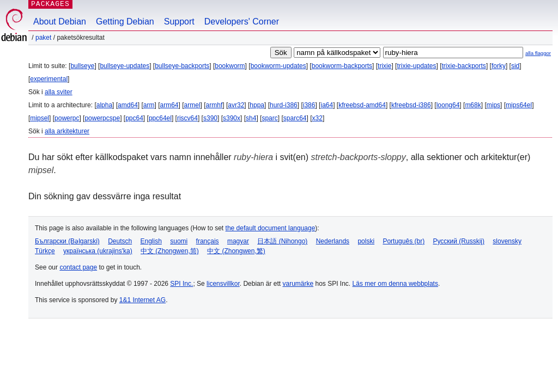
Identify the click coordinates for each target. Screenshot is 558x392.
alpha (104, 105)
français (208, 241)
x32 (317, 118)
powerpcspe (102, 118)
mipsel (40, 118)
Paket (43, 38)
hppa (257, 105)
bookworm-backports (342, 66)
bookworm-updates (278, 66)
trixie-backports (464, 66)
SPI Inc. (181, 284)
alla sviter (59, 92)
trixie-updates (416, 66)
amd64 (128, 105)
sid (515, 66)
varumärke (298, 284)
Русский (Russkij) (459, 241)
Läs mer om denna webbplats (395, 284)
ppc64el (160, 118)
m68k (473, 105)
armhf (214, 105)
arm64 (169, 105)
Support (179, 22)
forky (499, 66)
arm (149, 105)
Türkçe (45, 251)
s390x (232, 118)
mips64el (519, 105)
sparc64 (295, 118)
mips (493, 105)
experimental (49, 79)
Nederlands (333, 241)
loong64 (448, 105)
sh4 (251, 118)
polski (366, 241)
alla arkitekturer (67, 131)
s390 (210, 118)
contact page (78, 267)
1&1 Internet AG (142, 300)
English (151, 241)
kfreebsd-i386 (411, 105)
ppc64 (134, 118)
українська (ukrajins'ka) (98, 251)
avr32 (236, 105)
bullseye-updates (125, 66)
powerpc (67, 118)
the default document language (271, 228)
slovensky (507, 241)
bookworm (230, 66)
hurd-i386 (284, 105)
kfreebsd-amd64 (362, 105)
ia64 (327, 105)
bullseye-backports (182, 66)
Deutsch (120, 241)
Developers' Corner (242, 22)
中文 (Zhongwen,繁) (236, 251)
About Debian (60, 22)
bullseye (82, 66)
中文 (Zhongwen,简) (170, 251)
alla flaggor (538, 53)
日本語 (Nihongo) (282, 241)
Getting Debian (125, 22)
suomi (179, 241)
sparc (269, 118)
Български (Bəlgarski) (67, 241)
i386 (309, 105)
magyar (238, 241)
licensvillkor (223, 284)
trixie (384, 66)
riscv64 (187, 118)
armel (192, 105)
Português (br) (404, 241)
